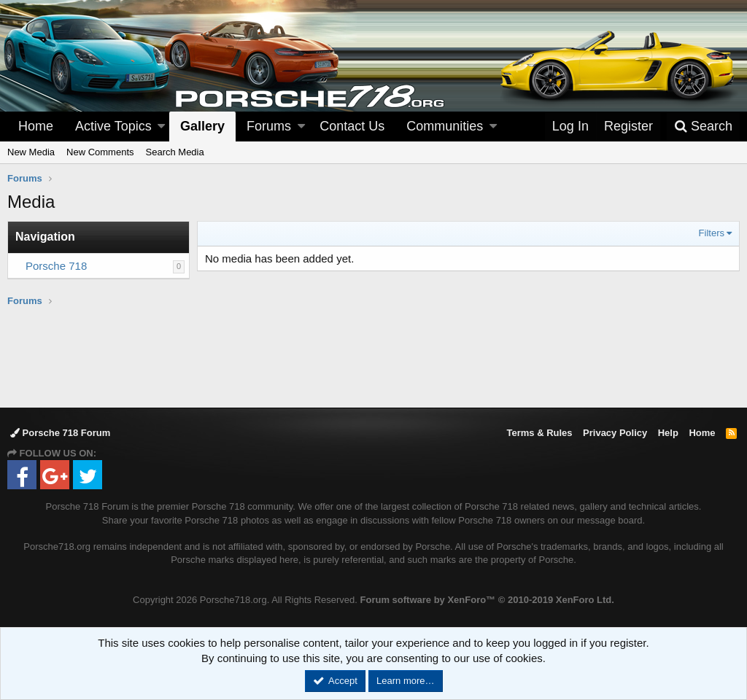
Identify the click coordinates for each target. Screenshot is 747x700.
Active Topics (113, 126)
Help (668, 433)
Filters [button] (712, 233)
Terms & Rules (539, 433)
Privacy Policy (615, 433)
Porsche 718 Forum (60, 433)
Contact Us (352, 126)
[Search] (703, 127)
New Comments (100, 152)
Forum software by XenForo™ (487, 600)
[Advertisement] (373, 357)
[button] (161, 127)
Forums (269, 126)
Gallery (202, 126)
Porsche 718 (56, 266)
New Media (31, 152)
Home (36, 126)
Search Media (175, 152)
